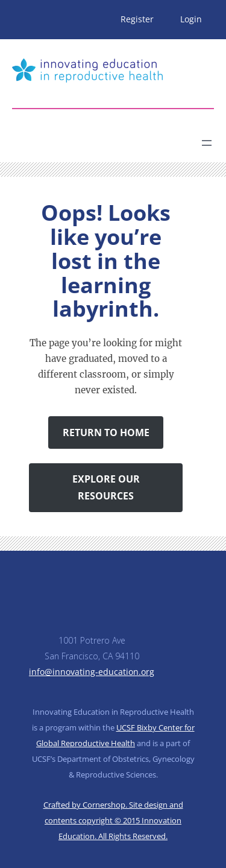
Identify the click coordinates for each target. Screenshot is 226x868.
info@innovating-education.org (92, 672)
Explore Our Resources (106, 487)
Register (137, 19)
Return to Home (106, 432)
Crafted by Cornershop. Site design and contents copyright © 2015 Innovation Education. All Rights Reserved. (113, 820)
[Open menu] (207, 143)
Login (191, 19)
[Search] (118, 138)
